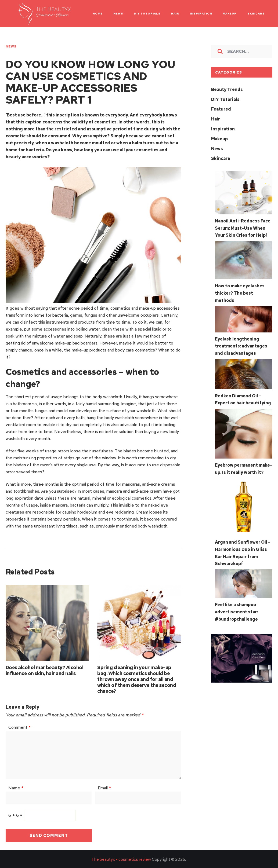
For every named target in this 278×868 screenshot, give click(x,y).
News (11, 46)
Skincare (221, 157)
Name (16, 787)
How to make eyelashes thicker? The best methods (240, 290)
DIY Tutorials (225, 99)
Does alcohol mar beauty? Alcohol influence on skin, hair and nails (45, 669)
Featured (221, 109)
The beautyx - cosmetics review (121, 859)
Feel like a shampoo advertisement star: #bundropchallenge (236, 606)
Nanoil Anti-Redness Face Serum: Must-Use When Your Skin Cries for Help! (243, 226)
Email (104, 787)
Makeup (219, 138)
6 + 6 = (16, 814)
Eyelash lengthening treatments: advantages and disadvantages (241, 343)
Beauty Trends (227, 89)
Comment (19, 726)
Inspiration (223, 128)
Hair (216, 118)
